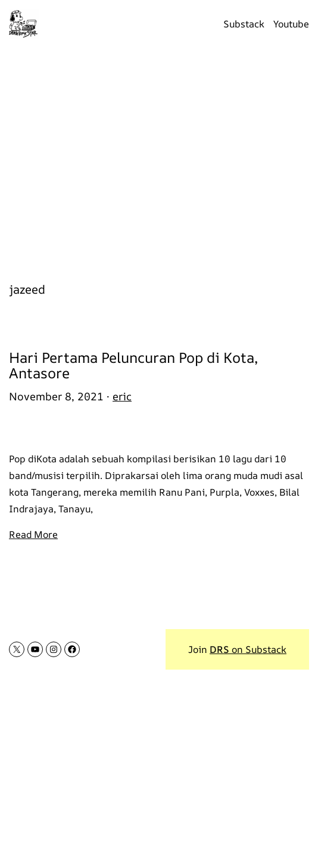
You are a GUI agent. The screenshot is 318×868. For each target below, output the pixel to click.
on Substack (248, 649)
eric (122, 396)
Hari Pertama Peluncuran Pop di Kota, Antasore (133, 365)
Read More (33, 534)
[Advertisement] (159, 158)
